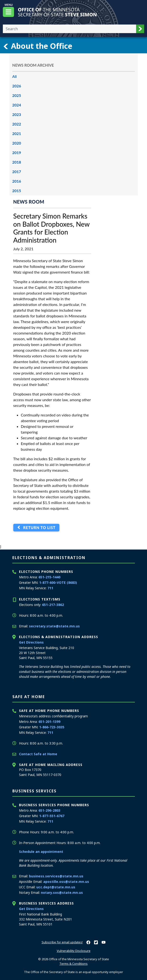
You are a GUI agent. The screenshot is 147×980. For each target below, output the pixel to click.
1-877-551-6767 (52, 816)
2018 (17, 162)
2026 (17, 86)
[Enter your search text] (69, 29)
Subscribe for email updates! (62, 942)
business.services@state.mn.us (56, 876)
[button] (140, 29)
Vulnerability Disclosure (74, 951)
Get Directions (31, 642)
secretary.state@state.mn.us (54, 626)
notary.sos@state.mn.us (62, 892)
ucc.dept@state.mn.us (56, 887)
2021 (17, 133)
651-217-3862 (53, 605)
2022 (17, 124)
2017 (17, 172)
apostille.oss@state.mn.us (66, 882)
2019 (17, 152)
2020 (17, 143)
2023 (17, 114)
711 (50, 588)
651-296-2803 (49, 810)
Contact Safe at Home (38, 754)
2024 (17, 105)
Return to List (38, 527)
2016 (17, 181)
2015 (17, 191)
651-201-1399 (49, 722)
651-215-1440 (49, 577)
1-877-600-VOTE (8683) (58, 582)
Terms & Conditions (73, 964)
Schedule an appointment (41, 852)
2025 (17, 95)
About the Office (38, 46)
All (15, 76)
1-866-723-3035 (52, 727)
